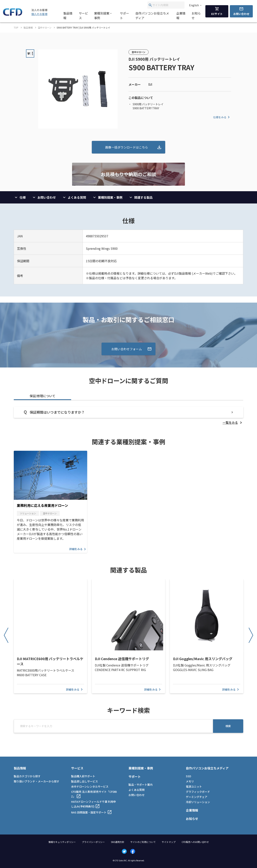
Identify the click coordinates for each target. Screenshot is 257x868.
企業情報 (181, 16)
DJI (150, 84)
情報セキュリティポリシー (62, 842)
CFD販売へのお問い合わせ (195, 842)
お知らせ (196, 16)
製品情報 (68, 16)
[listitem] (233, 422)
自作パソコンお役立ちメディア (152, 16)
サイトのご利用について (143, 842)
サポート (124, 16)
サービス (83, 16)
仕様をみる (222, 117)
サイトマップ (169, 842)
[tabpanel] (128, 416)
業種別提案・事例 (103, 16)
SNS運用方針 (118, 842)
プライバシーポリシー (93, 842)
